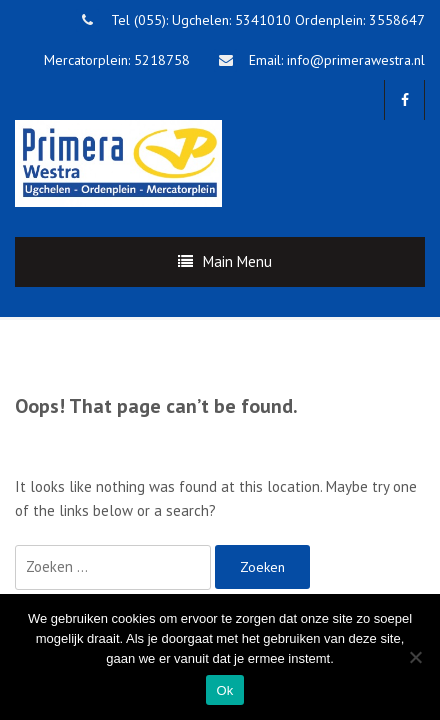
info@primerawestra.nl (356, 60)
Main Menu (237, 261)
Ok (224, 690)
